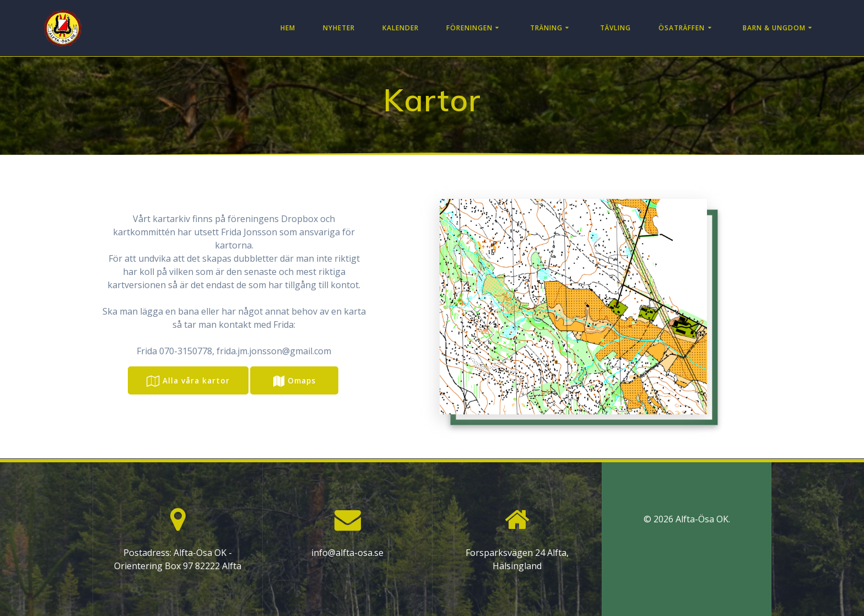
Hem (288, 28)
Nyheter (339, 28)
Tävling (615, 28)
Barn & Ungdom (774, 28)
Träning (546, 28)
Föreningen (469, 28)
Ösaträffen (682, 28)
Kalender (401, 28)
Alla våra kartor (188, 381)
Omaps (295, 381)
